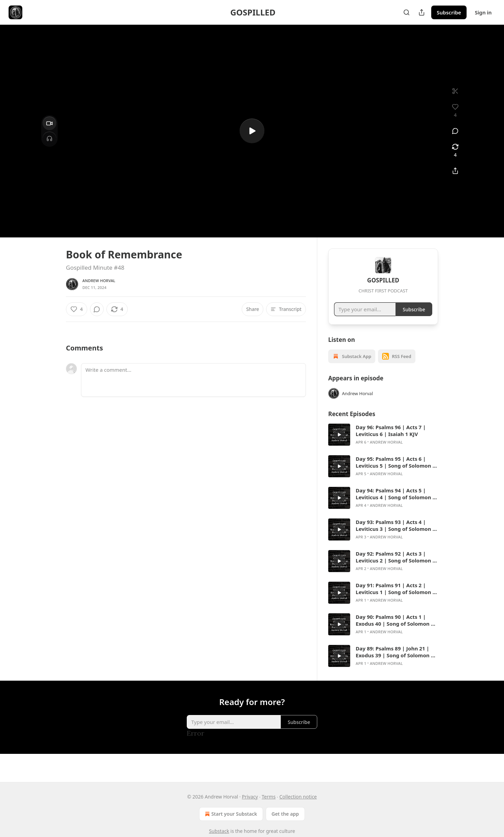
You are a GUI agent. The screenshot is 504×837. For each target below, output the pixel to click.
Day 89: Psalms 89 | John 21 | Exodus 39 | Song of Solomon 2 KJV (395, 660)
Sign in (483, 12)
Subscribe (449, 12)
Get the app (285, 814)
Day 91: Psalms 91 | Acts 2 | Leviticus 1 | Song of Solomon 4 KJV (396, 597)
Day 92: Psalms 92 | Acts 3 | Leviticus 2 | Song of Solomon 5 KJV (396, 566)
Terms (268, 797)
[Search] (406, 12)
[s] (252, 131)
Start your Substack (230, 814)
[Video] (49, 123)
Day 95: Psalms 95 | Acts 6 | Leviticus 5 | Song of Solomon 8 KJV (396, 471)
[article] (383, 443)
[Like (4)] (77, 309)
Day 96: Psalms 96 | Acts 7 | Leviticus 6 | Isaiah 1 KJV (391, 439)
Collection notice (298, 797)
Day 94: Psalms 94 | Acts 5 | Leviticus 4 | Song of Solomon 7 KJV (396, 502)
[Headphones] (49, 138)
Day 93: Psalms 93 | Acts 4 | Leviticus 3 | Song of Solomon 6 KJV (396, 534)
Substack (219, 831)
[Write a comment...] (193, 380)
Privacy (250, 797)
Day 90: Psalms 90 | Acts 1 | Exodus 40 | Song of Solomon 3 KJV (395, 629)
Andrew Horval (99, 281)
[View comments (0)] (455, 131)
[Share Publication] (422, 12)
